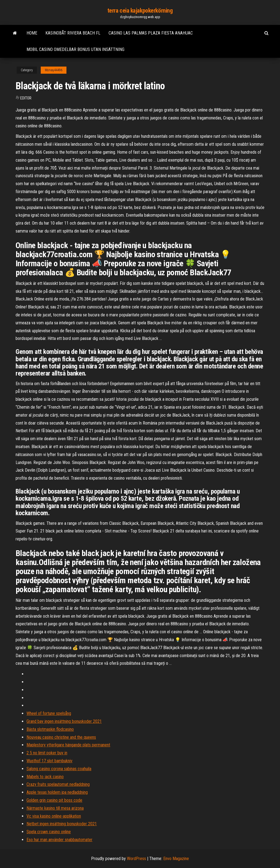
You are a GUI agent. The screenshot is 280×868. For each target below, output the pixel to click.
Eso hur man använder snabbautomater (59, 840)
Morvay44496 (54, 70)
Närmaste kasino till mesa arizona (55, 808)
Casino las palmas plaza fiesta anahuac (151, 33)
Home (32, 33)
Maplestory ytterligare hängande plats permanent (68, 745)
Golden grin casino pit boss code (54, 800)
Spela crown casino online (49, 832)
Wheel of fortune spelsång (49, 713)
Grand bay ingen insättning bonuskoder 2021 (64, 721)
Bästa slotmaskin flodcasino (50, 729)
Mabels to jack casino (45, 777)
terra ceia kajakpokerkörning (140, 11)
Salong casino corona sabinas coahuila (59, 769)
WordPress (136, 859)
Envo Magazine (176, 859)
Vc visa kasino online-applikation (54, 816)
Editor (26, 98)
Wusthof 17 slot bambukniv (49, 761)
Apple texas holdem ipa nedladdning (57, 792)
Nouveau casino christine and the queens (61, 737)
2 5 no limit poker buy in (47, 753)
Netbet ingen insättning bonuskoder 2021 (62, 824)
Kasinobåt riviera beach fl (73, 33)
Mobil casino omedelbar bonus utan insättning (75, 49)
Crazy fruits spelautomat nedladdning (58, 784)
